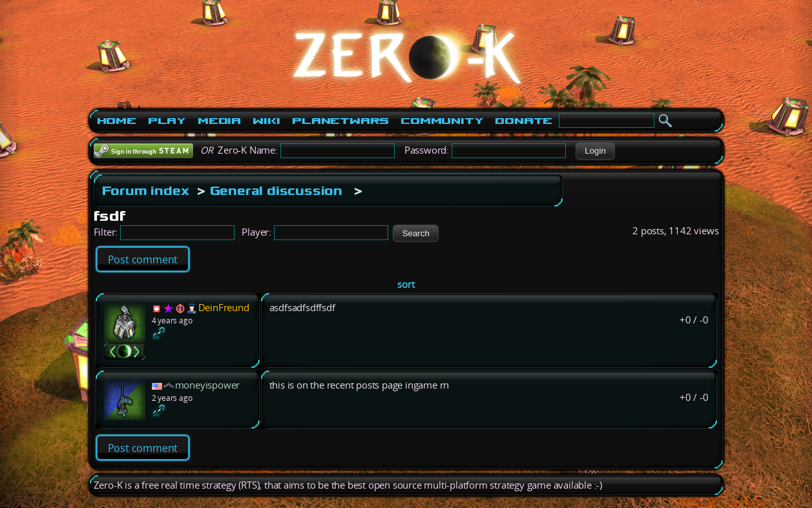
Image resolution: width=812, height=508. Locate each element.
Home (117, 121)
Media (219, 121)
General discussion (276, 190)
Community (442, 121)
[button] (595, 151)
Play (167, 121)
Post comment (143, 259)
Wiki (266, 121)
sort (406, 284)
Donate (524, 121)
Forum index (146, 190)
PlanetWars (340, 121)
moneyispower (208, 385)
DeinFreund (224, 308)
